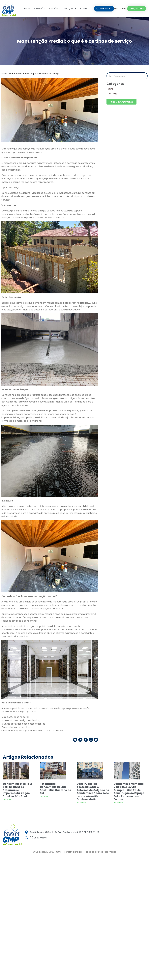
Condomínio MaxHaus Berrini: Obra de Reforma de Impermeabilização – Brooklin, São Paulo (18, 790)
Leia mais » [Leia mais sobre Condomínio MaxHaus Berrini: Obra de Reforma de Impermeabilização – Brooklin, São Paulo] (8, 799)
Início (27, 9)
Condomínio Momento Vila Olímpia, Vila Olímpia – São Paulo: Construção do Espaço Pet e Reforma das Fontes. (129, 791)
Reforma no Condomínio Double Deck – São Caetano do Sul (55, 788)
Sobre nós (39, 9)
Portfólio (54, 9)
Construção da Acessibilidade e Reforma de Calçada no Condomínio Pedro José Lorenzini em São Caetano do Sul (93, 791)
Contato (85, 9)
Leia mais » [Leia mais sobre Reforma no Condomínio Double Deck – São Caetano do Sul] (45, 796)
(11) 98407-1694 (118, 9)
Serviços (70, 9)
